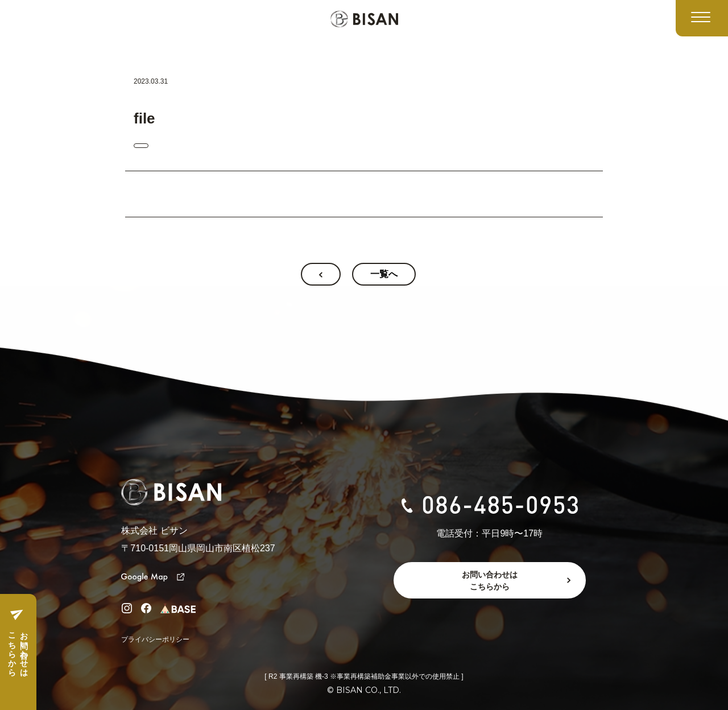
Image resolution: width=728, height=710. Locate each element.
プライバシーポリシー (155, 639)
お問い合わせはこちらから (18, 650)
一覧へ (384, 274)
